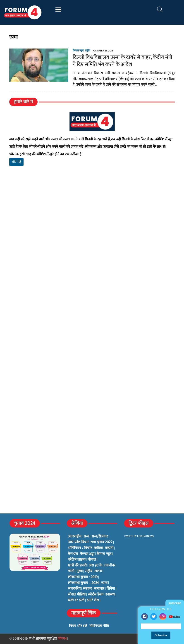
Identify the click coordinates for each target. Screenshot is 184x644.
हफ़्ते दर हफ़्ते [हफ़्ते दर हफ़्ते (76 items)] (76, 600)
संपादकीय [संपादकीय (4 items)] (74, 589)
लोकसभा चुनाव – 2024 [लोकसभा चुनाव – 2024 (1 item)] (83, 583)
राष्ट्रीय (88, 51)
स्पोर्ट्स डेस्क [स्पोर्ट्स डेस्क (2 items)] (96, 595)
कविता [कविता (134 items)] (98, 548)
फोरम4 (62, 639)
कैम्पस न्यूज (78, 51)
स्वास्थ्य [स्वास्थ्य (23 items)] (110, 595)
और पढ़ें (16, 162)
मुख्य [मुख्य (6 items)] (80, 571)
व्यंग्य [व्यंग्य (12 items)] (104, 583)
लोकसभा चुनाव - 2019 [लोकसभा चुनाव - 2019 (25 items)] (83, 577)
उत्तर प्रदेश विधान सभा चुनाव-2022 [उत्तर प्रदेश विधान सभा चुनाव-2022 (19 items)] (90, 542)
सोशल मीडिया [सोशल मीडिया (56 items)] (77, 595)
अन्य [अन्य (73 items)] (86, 537)
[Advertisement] (92, 223)
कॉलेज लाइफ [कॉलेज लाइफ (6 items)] (77, 560)
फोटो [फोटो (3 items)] (71, 571)
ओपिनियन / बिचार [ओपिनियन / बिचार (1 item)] (80, 548)
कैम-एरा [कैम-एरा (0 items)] (73, 554)
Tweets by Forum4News (139, 536)
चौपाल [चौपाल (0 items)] (92, 560)
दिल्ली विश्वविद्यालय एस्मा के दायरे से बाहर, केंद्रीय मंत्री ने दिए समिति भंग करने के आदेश (122, 61)
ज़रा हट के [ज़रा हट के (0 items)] (96, 566)
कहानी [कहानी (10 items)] (109, 548)
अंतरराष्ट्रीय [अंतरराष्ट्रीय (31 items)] (75, 537)
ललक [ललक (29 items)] (98, 571)
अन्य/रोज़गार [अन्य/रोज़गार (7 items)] (100, 537)
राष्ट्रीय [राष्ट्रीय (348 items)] (88, 571)
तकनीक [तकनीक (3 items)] (110, 566)
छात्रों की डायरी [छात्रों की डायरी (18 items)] (77, 566)
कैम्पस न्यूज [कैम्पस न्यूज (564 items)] (104, 554)
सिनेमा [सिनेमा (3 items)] (111, 589)
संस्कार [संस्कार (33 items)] (87, 589)
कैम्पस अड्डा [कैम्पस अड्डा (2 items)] (87, 554)
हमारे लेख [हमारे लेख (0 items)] (93, 600)
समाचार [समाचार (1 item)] (99, 589)
